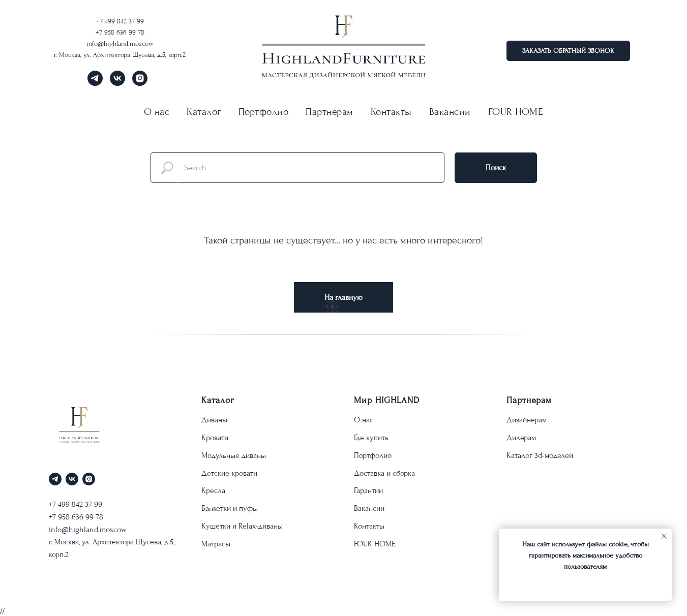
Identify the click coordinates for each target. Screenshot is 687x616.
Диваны (214, 420)
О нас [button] (157, 112)
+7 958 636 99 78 (120, 32)
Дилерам (521, 438)
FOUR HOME (516, 112)
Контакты (391, 112)
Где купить (371, 438)
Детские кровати (229, 473)
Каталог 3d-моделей (540, 455)
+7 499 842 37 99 (120, 21)
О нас (364, 420)
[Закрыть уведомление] (664, 536)
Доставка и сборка (384, 473)
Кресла (213, 490)
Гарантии (368, 490)
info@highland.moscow (120, 43)
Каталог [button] (204, 112)
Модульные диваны (234, 455)
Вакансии (450, 112)
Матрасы (216, 544)
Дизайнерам (527, 420)
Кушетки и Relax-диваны (242, 526)
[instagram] (140, 83)
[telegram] (95, 83)
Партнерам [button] (330, 112)
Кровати (215, 438)
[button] (568, 51)
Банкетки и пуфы (230, 508)
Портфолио (264, 112)
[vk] (117, 83)
